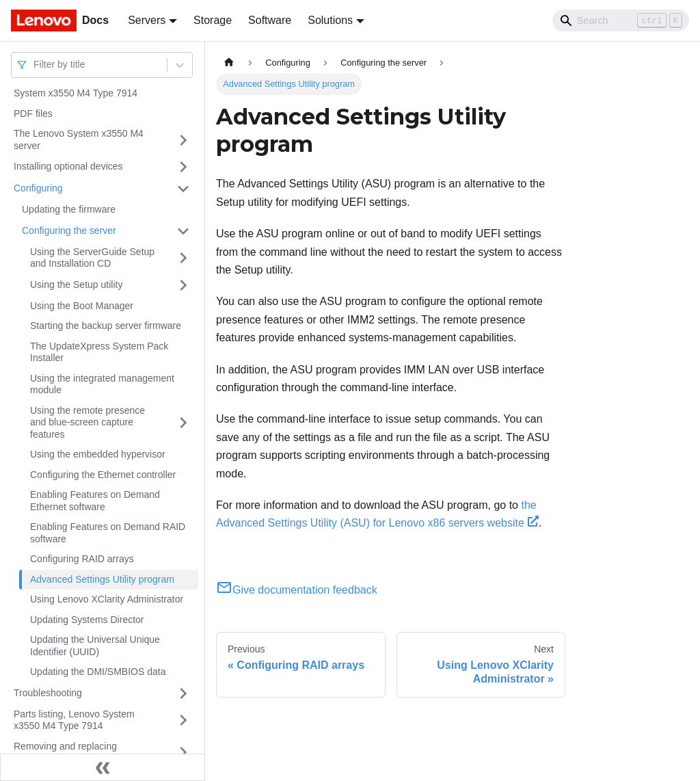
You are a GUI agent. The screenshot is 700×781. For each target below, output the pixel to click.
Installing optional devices (68, 166)
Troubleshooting (48, 693)
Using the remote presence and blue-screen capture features (87, 422)
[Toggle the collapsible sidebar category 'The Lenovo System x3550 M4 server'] (183, 140)
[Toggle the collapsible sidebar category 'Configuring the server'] (183, 231)
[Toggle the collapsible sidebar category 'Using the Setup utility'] (183, 285)
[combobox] (35, 65)
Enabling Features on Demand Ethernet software (95, 501)
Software (270, 20)
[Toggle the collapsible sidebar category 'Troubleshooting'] (183, 693)
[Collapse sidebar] (103, 767)
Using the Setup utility (76, 284)
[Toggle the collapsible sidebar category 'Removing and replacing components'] (183, 753)
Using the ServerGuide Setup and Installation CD (92, 258)
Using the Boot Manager (82, 306)
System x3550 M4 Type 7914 (76, 93)
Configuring (38, 188)
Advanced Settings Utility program (102, 579)
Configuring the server (69, 230)
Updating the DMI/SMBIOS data (98, 672)
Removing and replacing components (65, 752)
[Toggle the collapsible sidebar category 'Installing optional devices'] (183, 167)
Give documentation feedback (297, 590)
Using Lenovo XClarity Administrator (107, 599)
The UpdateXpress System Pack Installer (99, 352)
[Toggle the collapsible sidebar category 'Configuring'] (183, 189)
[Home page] (229, 63)
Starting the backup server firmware (106, 326)
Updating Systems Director (87, 620)
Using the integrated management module (102, 384)
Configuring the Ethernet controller (103, 475)
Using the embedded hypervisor (98, 454)
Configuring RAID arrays (82, 559)
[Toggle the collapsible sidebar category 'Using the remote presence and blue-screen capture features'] (183, 423)
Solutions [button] (330, 20)
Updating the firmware (69, 209)
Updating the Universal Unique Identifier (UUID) (95, 646)
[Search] (621, 21)
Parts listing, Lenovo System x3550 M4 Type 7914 (74, 720)
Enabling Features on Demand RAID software (108, 533)
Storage (213, 20)
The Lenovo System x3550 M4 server (79, 140)
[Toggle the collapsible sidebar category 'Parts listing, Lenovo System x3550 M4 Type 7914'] (183, 720)
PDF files (33, 114)
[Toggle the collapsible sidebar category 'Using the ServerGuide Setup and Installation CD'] (183, 258)
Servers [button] (147, 20)
